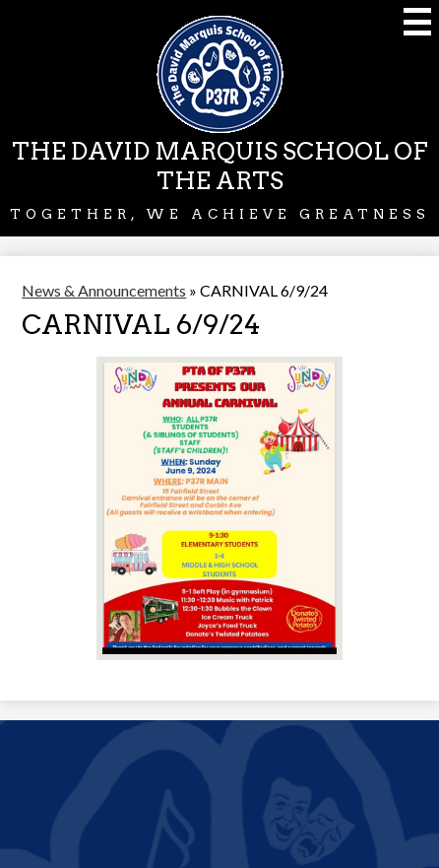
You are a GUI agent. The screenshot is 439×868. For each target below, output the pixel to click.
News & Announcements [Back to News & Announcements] (104, 290)
